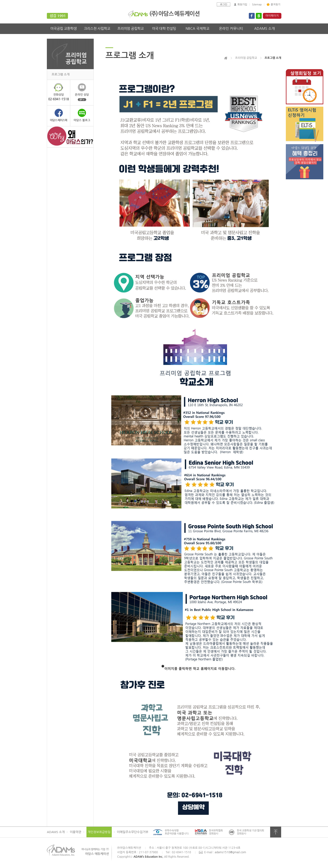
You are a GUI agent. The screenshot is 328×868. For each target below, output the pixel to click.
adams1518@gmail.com (231, 852)
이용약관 (76, 832)
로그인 (224, 5)
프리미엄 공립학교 (131, 28)
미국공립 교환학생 (64, 28)
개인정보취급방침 (99, 832)
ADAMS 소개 (265, 28)
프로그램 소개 (61, 74)
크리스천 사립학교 (97, 28)
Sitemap (257, 5)
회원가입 (242, 5)
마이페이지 (272, 16)
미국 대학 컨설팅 (164, 28)
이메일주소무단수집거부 (133, 832)
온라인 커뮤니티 (231, 28)
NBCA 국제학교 (198, 28)
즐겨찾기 (275, 5)
